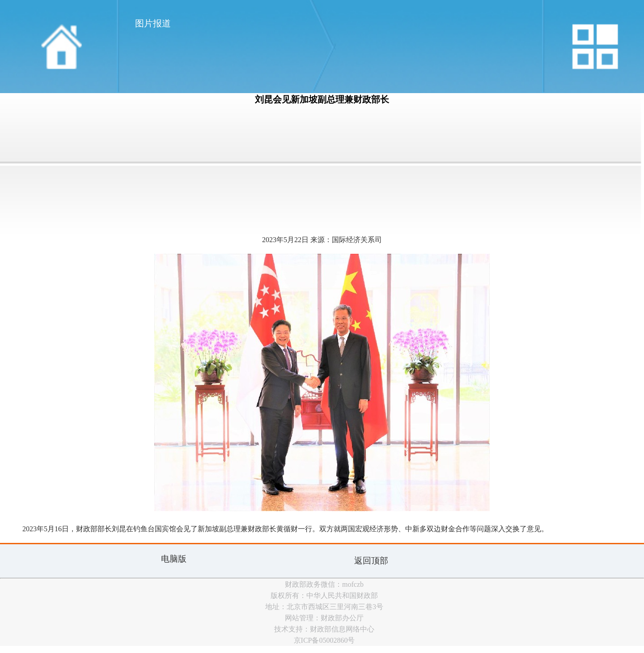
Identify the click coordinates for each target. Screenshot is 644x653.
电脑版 (174, 559)
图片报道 (153, 23)
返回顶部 (371, 561)
